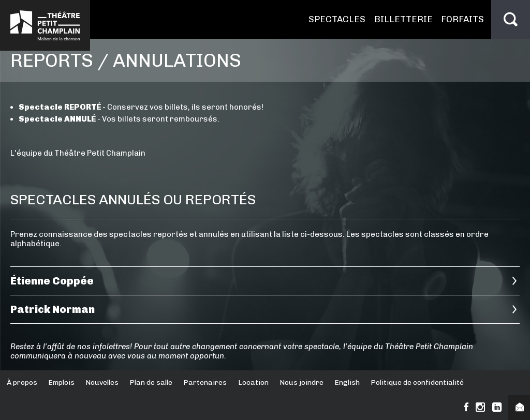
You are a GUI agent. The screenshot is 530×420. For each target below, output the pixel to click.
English (347, 382)
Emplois (61, 382)
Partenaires (205, 382)
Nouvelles (102, 382)
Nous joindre (301, 382)
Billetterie (403, 19)
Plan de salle (151, 382)
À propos (22, 382)
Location (253, 382)
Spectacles (337, 19)
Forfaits (462, 19)
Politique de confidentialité (417, 382)
